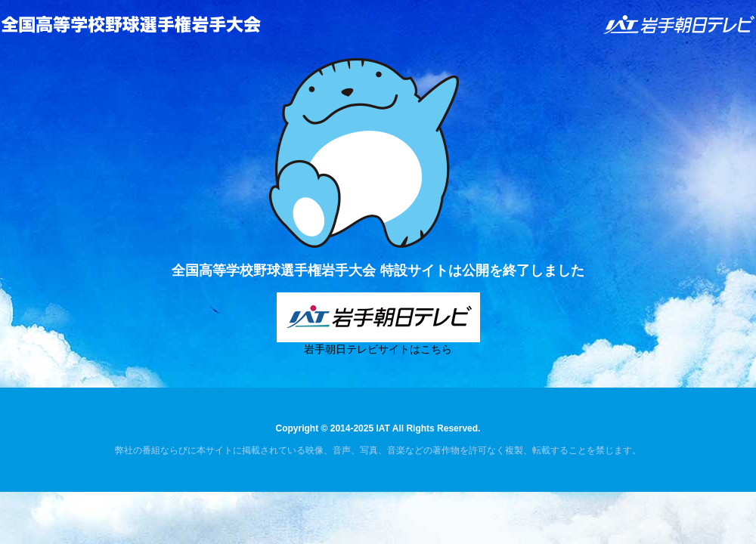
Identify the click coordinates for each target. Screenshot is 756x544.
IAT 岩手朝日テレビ (680, 25)
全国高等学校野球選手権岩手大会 (130, 24)
